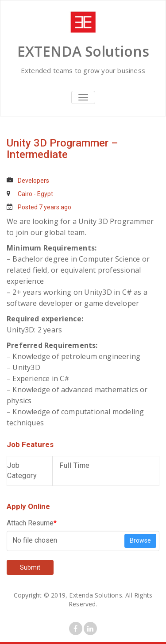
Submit (30, 567)
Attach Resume (32, 523)
